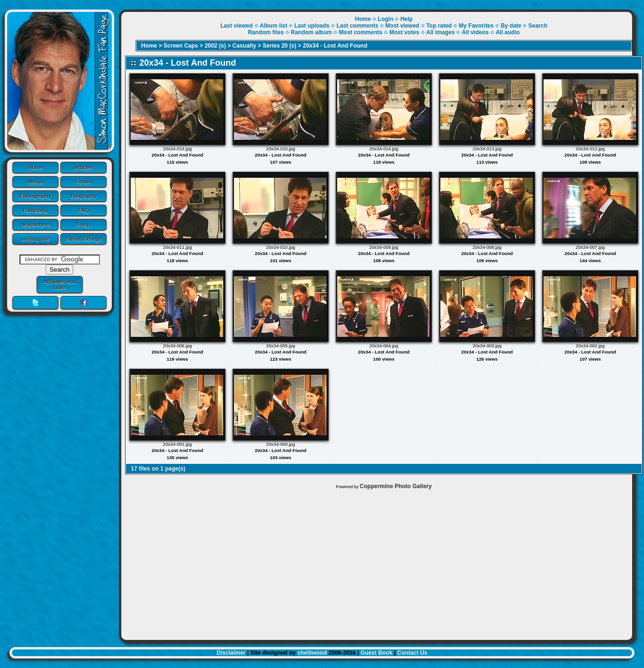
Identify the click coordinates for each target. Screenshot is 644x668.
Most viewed (402, 26)
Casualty (244, 46)
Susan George (83, 239)
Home (35, 167)
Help (407, 19)
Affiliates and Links (59, 285)
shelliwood (312, 653)
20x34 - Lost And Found (335, 46)
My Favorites (476, 26)
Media (35, 182)
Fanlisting (35, 210)
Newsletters (35, 225)
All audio (508, 32)
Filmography (35, 196)
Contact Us (412, 653)
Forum (84, 182)
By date (511, 26)
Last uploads (312, 26)
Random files (266, 32)
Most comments (361, 32)
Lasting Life (35, 239)
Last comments (357, 26)
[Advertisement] (377, 562)
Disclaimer (231, 653)
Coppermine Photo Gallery (395, 486)
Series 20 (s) (279, 46)
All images (440, 32)
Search (538, 26)
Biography (84, 196)
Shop (84, 225)
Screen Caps (181, 46)
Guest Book (376, 653)
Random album (311, 32)
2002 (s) (215, 46)
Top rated (439, 26)
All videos (475, 32)
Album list (273, 26)
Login (385, 19)
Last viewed (236, 26)
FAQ (83, 210)
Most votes (405, 32)
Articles (84, 167)
